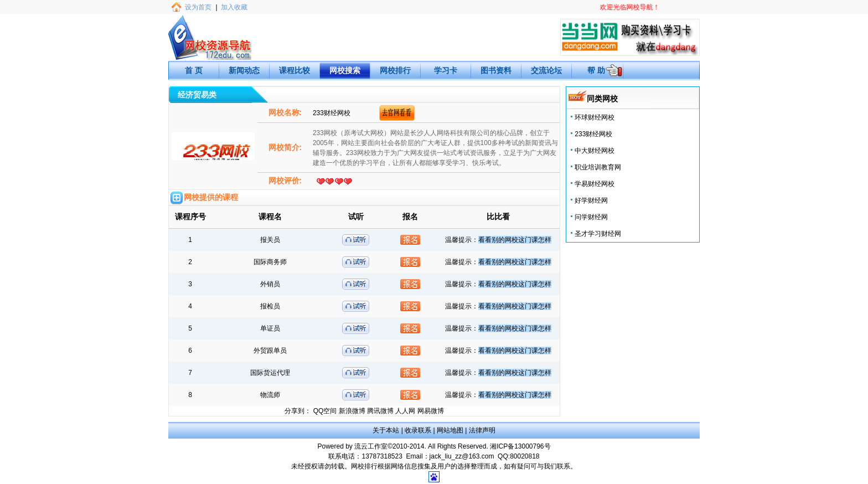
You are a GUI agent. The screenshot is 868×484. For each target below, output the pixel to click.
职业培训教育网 (598, 167)
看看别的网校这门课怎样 (515, 240)
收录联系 (418, 430)
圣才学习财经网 (598, 234)
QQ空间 (325, 411)
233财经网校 (593, 134)
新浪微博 (352, 411)
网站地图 (450, 430)
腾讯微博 (380, 411)
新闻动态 (244, 70)
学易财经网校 (595, 184)
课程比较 (294, 70)
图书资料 (496, 70)
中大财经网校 (595, 151)
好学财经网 (591, 200)
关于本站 (386, 430)
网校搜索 (345, 70)
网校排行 (395, 70)
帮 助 (596, 70)
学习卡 (446, 70)
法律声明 (482, 430)
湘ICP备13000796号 (520, 446)
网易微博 (431, 411)
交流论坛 (546, 70)
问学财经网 (591, 217)
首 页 (194, 70)
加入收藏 (234, 7)
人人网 (405, 411)
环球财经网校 (595, 117)
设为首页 (198, 7)
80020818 (525, 456)
